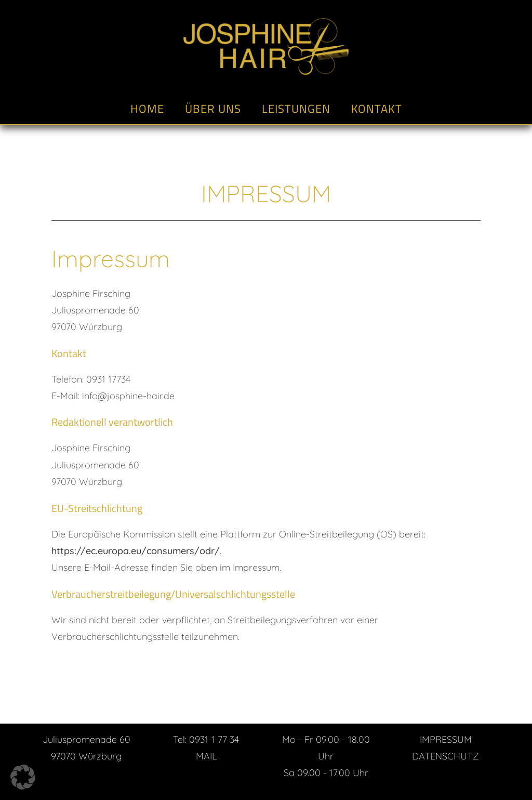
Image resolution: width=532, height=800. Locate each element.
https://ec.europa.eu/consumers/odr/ (136, 551)
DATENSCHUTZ (445, 756)
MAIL (206, 756)
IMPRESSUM (446, 739)
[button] (23, 777)
